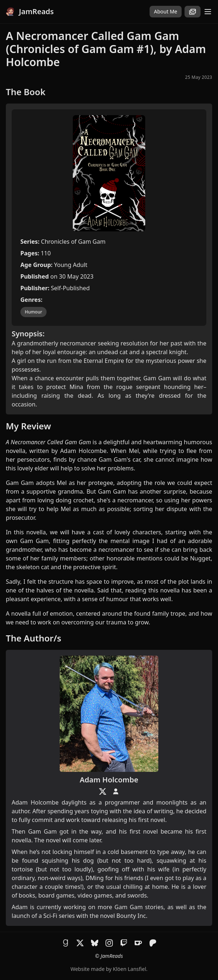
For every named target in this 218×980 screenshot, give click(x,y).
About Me (166, 11)
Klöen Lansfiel (129, 969)
